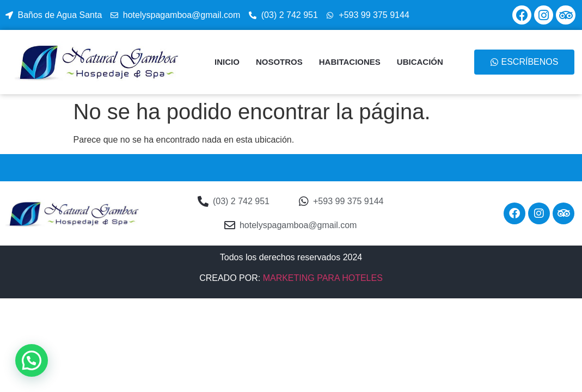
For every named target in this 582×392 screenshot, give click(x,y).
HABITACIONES (350, 62)
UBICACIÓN (420, 62)
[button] (32, 360)
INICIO (227, 62)
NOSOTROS (279, 62)
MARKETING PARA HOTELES (323, 278)
